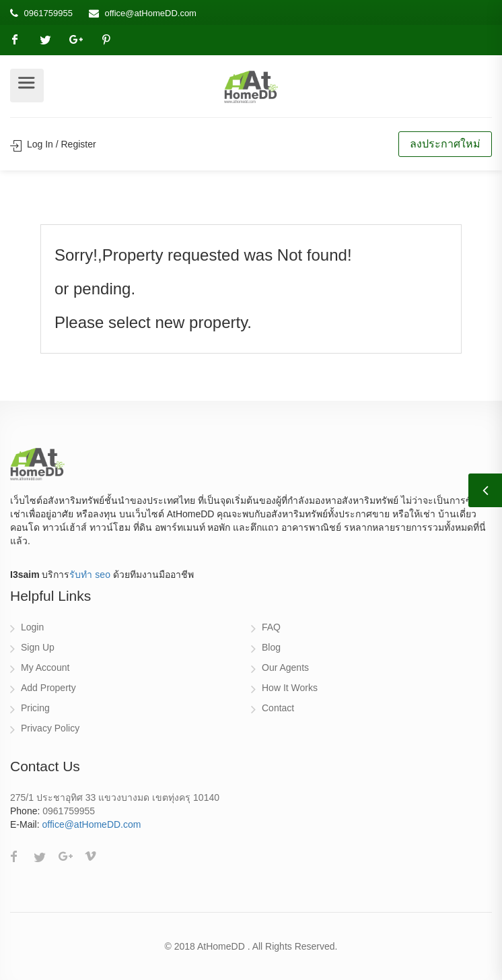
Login (32, 627)
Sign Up (38, 647)
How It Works (290, 688)
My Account (45, 667)
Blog (271, 647)
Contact (278, 708)
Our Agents (285, 667)
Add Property (48, 688)
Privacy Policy (50, 728)
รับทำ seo (89, 575)
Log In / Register (53, 144)
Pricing (35, 708)
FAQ (271, 627)
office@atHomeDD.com (150, 13)
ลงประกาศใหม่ (445, 144)
